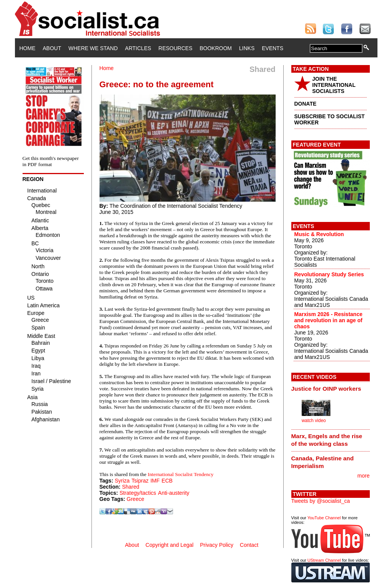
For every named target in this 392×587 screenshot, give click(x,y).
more (364, 476)
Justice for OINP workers (326, 389)
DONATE (305, 104)
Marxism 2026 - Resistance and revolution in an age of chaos (328, 320)
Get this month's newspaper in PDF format (51, 161)
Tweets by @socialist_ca (321, 501)
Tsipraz (140, 481)
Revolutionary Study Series (329, 274)
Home (28, 48)
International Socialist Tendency (181, 474)
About (52, 48)
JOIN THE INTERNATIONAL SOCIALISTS (334, 85)
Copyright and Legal (169, 545)
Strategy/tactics (138, 493)
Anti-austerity (174, 493)
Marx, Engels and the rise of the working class (327, 440)
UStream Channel (324, 560)
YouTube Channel (324, 518)
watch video (314, 421)
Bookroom (216, 48)
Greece (136, 499)
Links (247, 48)
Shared (131, 487)
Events (273, 48)
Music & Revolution (319, 234)
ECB (167, 481)
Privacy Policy (216, 545)
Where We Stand (93, 48)
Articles (138, 48)
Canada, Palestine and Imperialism (323, 462)
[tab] (331, 388)
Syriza (122, 481)
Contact (249, 545)
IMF (155, 481)
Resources (176, 48)
